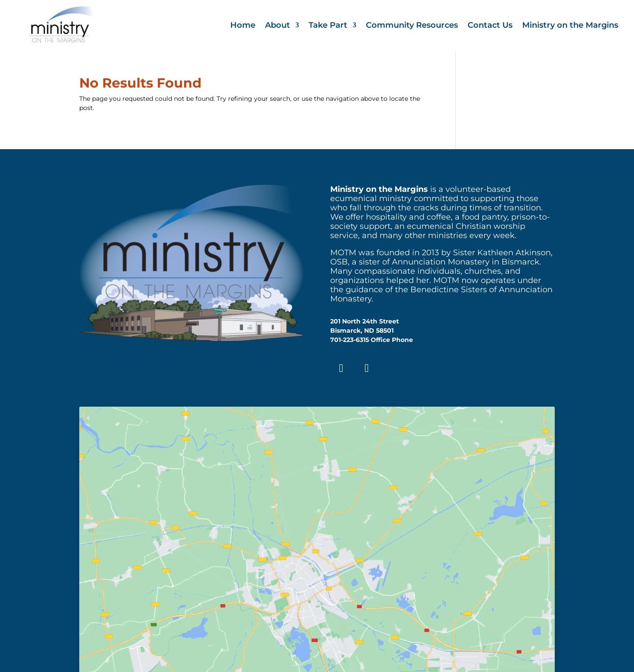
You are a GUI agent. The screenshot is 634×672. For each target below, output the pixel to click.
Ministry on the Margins (570, 26)
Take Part (328, 26)
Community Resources (412, 26)
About (278, 26)
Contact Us (490, 26)
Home (243, 26)
